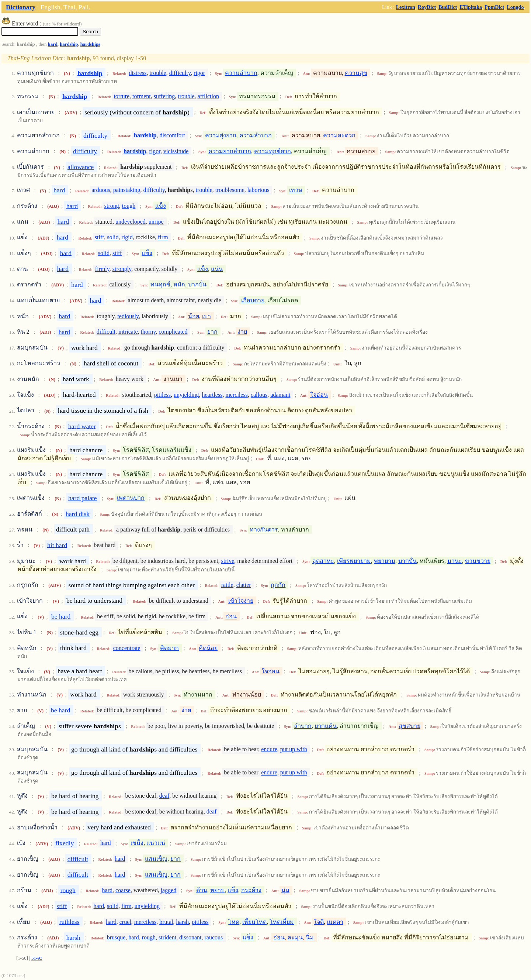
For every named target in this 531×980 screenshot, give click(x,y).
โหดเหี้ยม (282, 922)
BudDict (448, 7)
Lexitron (406, 7)
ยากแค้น (326, 726)
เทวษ (296, 190)
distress (138, 73)
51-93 (37, 958)
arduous (101, 190)
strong (112, 206)
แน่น (217, 269)
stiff (99, 238)
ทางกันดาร (264, 529)
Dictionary (21, 7)
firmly (102, 269)
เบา (206, 316)
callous (259, 395)
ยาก (212, 332)
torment (142, 96)
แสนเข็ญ (156, 859)
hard (53, 44)
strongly (122, 269)
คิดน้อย (208, 648)
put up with (294, 749)
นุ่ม (285, 890)
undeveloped (131, 222)
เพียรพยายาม (354, 561)
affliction (208, 96)
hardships (90, 44)
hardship (69, 44)
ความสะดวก (339, 135)
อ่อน (231, 617)
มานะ (455, 561)
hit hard (57, 545)
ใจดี (319, 922)
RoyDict (427, 7)
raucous (214, 937)
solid (113, 238)
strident (167, 937)
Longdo (515, 7)
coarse (123, 890)
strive (228, 561)
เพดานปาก (131, 498)
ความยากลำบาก (230, 151)
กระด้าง (251, 890)
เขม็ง (137, 843)
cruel (125, 922)
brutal (166, 922)
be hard (61, 616)
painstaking (127, 190)
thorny (148, 332)
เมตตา (335, 922)
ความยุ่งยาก (221, 135)
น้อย (194, 316)
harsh (182, 922)
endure (269, 749)
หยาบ (217, 890)
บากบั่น (197, 284)
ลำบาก (303, 726)
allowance (81, 167)
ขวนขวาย (478, 561)
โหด (234, 922)
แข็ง (161, 206)
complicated (173, 332)
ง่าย (242, 332)
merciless (236, 395)
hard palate (83, 498)
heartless (212, 395)
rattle (227, 585)
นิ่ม (310, 937)
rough (68, 890)
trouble (158, 73)
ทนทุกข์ (160, 284)
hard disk (78, 513)
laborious (258, 190)
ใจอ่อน (319, 395)
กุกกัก (278, 585)
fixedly (65, 843)
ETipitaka (471, 7)
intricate (128, 332)
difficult (106, 332)
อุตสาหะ (323, 561)
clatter (244, 585)
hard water (82, 426)
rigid (127, 238)
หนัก (179, 284)
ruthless (70, 922)
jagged (169, 890)
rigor (199, 73)
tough (129, 206)
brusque (116, 937)
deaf (164, 796)
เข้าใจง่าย (241, 601)
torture (122, 96)
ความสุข (356, 73)
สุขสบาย (409, 726)
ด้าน (202, 890)
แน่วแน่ (156, 843)
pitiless (162, 395)
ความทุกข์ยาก (273, 151)
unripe (156, 222)
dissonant (190, 937)
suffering (164, 96)
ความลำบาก (241, 73)
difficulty (180, 73)
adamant (280, 395)
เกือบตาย (253, 300)
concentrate (127, 648)
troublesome (230, 190)
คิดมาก (169, 648)
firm (163, 238)
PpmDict (494, 7)
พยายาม (385, 561)
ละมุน (295, 937)
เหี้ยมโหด (254, 922)
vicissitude (176, 151)
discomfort (172, 135)
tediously (128, 316)
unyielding (186, 395)
